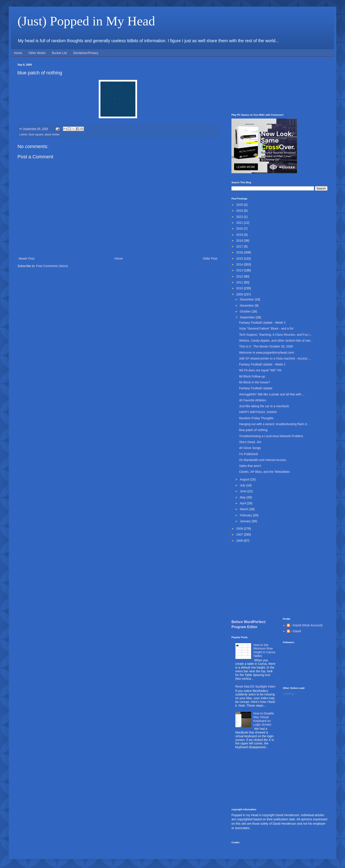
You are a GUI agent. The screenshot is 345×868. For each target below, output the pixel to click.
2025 (240, 205)
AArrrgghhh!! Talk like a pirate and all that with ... (272, 394)
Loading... (290, 694)
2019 (240, 235)
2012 (240, 276)
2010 (240, 288)
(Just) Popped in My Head (86, 21)
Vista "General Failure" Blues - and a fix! (266, 328)
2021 (240, 223)
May (243, 497)
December (247, 299)
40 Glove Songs (250, 448)
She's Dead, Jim (250, 442)
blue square (36, 134)
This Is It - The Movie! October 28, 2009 (266, 346)
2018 (240, 241)
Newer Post (26, 258)
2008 (240, 529)
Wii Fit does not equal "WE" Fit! (260, 370)
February (246, 515)
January (246, 521)
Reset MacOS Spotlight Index (255, 686)
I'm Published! (249, 454)
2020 (240, 229)
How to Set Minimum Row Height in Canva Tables (264, 650)
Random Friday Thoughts (256, 418)
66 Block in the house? (255, 382)
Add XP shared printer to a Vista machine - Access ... (275, 358)
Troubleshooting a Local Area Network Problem (271, 436)
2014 (240, 264)
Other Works (37, 53)
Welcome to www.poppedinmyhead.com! (267, 353)
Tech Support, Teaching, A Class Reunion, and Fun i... (276, 335)
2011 (240, 282)
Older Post (210, 258)
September (248, 317)
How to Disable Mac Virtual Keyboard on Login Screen (264, 719)
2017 (240, 246)
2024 (240, 211)
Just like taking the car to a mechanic (264, 406)
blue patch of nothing (253, 430)
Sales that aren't (250, 466)
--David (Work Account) (307, 625)
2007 (240, 534)
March (244, 509)
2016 (240, 252)
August (245, 479)
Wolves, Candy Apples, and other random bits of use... (276, 341)
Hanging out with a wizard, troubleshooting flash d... (274, 424)
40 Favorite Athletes (253, 400)
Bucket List (59, 53)
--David (296, 631)
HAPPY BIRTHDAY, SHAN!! (258, 412)
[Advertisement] (279, 85)
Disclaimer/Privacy (86, 53)
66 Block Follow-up (252, 376)
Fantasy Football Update (256, 388)
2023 (240, 217)
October (246, 311)
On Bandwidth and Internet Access (263, 460)
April (243, 503)
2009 (240, 294)
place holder (52, 134)
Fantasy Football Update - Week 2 (262, 364)
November (247, 306)
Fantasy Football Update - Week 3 (262, 323)
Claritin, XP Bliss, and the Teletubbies (264, 472)
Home (18, 53)
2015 (240, 258)
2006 (240, 541)
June (243, 491)
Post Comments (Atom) (52, 266)
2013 (240, 270)
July (243, 485)
